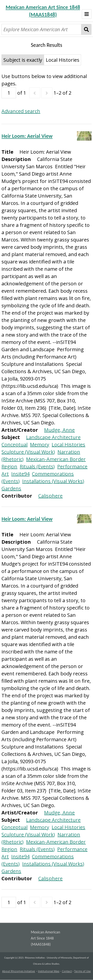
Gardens (11, 488)
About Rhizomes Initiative (19, 971)
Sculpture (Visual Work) (28, 452)
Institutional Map (49, 971)
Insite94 (20, 474)
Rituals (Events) (37, 466)
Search (86, 29)
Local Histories (68, 445)
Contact (67, 971)
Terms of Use (83, 971)
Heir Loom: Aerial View (27, 136)
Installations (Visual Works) (53, 481)
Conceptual (14, 445)
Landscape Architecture (53, 437)
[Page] (9, 93)
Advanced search (21, 111)
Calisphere (50, 496)
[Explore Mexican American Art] (41, 29)
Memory (40, 445)
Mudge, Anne (59, 430)
